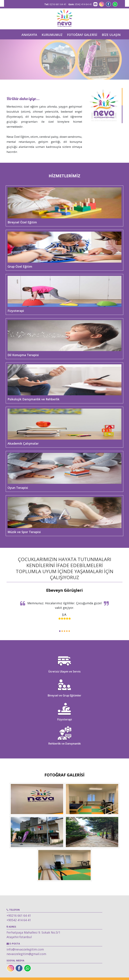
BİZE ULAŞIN (111, 35)
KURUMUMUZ (52, 35)
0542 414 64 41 (80, 4)
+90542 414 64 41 (19, 920)
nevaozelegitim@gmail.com (26, 954)
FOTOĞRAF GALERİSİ (82, 35)
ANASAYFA (29, 35)
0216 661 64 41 (55, 4)
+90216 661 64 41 (19, 915)
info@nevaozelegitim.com (25, 949)
